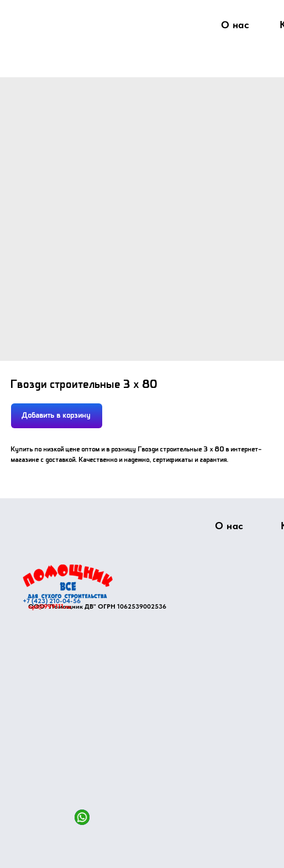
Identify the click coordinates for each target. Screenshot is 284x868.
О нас (235, 25)
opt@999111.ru (49, 606)
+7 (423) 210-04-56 (52, 601)
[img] (68, 581)
